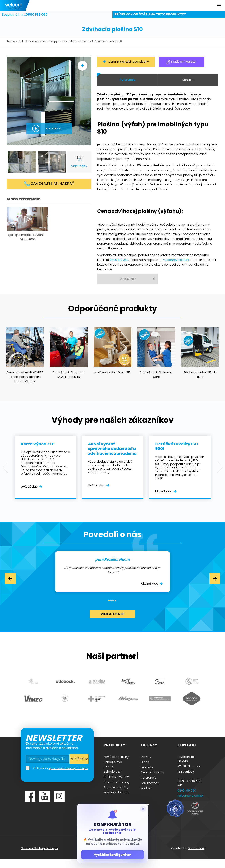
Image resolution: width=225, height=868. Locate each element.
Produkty (147, 775)
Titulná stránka (16, 49)
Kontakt (188, 88)
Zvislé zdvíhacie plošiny (76, 49)
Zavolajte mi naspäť (49, 192)
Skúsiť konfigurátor (182, 70)
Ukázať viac (29, 495)
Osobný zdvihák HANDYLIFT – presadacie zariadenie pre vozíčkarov (25, 385)
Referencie (128, 88)
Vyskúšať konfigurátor (112, 855)
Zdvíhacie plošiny (116, 765)
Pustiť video (53, 137)
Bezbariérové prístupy (43, 49)
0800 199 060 (119, 268)
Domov (146, 765)
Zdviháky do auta (116, 801)
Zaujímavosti (150, 791)
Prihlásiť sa (79, 767)
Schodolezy (112, 780)
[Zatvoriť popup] (143, 809)
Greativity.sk (196, 857)
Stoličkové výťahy (116, 785)
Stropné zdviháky (116, 796)
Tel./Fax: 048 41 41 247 (190, 791)
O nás (145, 770)
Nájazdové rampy (116, 790)
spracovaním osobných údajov (68, 776)
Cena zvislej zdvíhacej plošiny (126, 70)
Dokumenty (128, 287)
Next (220, 476)
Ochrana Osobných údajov (39, 857)
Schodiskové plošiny (113, 772)
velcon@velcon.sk (176, 268)
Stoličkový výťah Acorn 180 (112, 380)
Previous (5, 476)
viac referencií (113, 622)
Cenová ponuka (152, 781)
